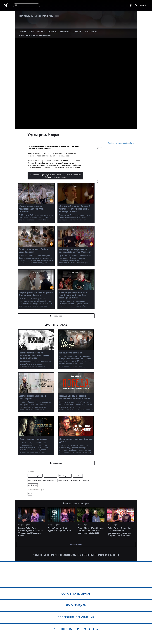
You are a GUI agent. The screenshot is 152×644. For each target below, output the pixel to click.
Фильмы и (36, 16)
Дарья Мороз (87, 480)
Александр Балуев (51, 476)
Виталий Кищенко (49, 480)
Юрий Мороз (33, 485)
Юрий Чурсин (76, 480)
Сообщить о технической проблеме (121, 143)
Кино (30, 494)
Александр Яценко (34, 480)
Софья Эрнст (78, 476)
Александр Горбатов (35, 476)
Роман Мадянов (63, 480)
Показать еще (56, 316)
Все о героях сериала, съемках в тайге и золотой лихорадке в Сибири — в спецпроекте (55, 176)
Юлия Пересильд (65, 476)
